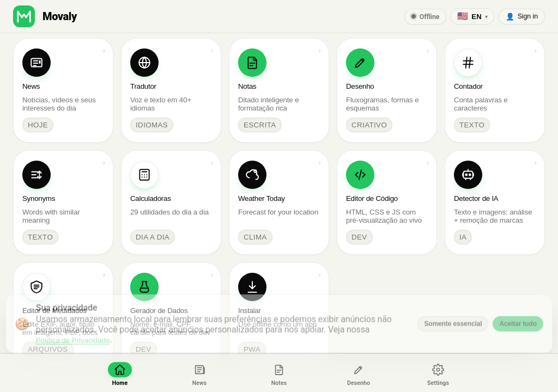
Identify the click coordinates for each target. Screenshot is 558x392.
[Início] (120, 373)
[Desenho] (359, 373)
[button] (24, 16)
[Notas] (279, 373)
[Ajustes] (438, 373)
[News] (199, 373)
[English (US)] (472, 16)
